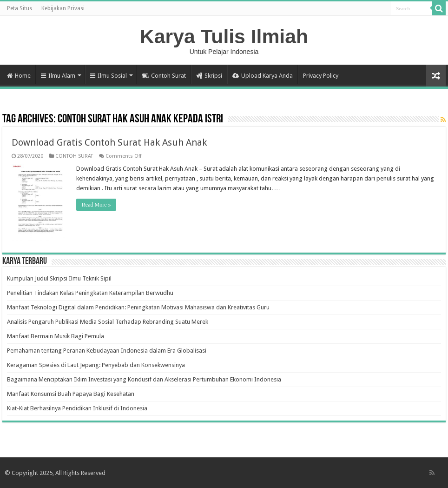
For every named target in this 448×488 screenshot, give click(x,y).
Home (19, 76)
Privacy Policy (321, 76)
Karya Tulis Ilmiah (224, 36)
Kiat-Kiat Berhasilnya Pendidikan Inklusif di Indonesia (77, 408)
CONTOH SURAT (74, 156)
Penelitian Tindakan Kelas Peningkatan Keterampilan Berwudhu (90, 293)
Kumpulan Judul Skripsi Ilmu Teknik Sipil (59, 278)
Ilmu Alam (58, 76)
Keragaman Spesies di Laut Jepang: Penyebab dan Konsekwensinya (96, 365)
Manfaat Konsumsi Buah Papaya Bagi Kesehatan (71, 394)
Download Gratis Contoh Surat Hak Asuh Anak (109, 142)
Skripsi (209, 76)
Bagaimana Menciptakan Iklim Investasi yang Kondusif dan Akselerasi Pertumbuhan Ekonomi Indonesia (144, 379)
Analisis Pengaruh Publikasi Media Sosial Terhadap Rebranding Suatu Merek (108, 322)
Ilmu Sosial (109, 76)
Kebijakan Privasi (63, 8)
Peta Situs (20, 8)
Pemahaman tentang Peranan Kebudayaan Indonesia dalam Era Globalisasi (107, 351)
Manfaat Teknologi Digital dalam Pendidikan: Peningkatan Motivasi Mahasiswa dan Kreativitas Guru (138, 307)
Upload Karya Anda (263, 76)
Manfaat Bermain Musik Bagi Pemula (56, 336)
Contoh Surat (164, 76)
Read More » (96, 205)
